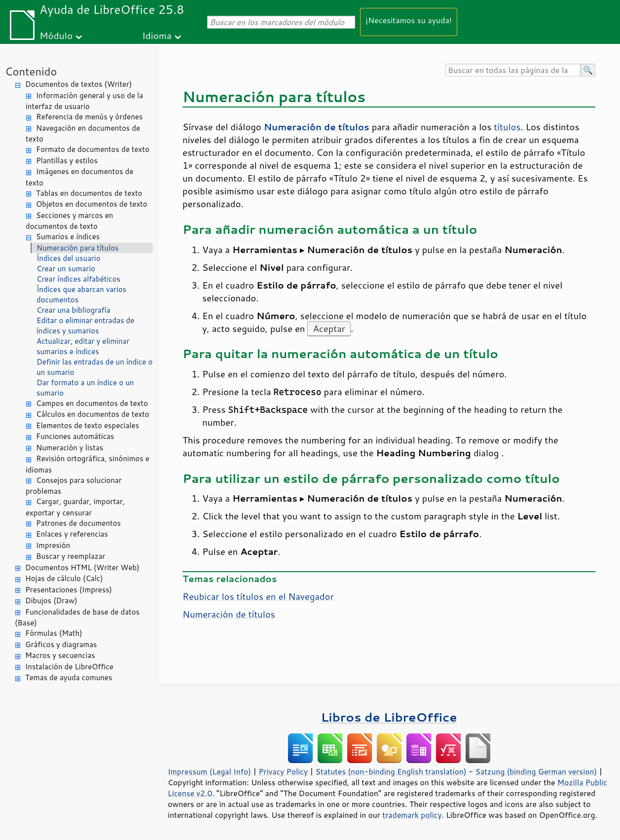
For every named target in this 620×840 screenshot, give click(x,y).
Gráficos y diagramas (61, 644)
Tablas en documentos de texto (89, 193)
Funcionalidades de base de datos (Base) (77, 618)
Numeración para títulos (78, 248)
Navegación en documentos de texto (83, 134)
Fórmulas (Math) (54, 633)
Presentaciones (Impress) (69, 590)
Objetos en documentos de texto (92, 204)
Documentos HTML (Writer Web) (82, 567)
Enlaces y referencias (72, 534)
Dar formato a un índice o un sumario (85, 388)
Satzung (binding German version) (536, 771)
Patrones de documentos (78, 523)
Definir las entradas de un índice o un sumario (94, 367)
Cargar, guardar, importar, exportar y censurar (75, 507)
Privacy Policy (283, 771)
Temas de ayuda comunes (69, 677)
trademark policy (412, 815)
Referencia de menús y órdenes (89, 117)
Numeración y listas (70, 448)
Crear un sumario (66, 269)
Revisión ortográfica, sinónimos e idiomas (88, 464)
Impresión (53, 545)
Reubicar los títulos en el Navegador (258, 596)
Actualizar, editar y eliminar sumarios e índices (83, 346)
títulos (507, 127)
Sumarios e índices (68, 237)
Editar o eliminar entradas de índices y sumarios (85, 326)
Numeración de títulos (229, 614)
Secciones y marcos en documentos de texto (69, 221)
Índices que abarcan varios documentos (81, 294)
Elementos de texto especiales (88, 425)
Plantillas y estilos (67, 161)
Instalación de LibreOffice (69, 667)
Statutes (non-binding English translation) (391, 771)
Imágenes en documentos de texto (79, 177)
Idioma (157, 35)
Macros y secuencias (60, 655)
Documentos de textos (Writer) (79, 84)
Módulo (56, 35)
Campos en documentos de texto (92, 403)
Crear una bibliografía (73, 310)
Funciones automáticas (75, 436)
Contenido (31, 71)
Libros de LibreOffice (389, 717)
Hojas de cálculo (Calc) (64, 578)
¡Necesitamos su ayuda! (409, 20)
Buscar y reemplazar (71, 556)
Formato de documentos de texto (93, 149)
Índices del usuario (69, 258)
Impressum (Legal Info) (209, 771)
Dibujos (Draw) (51, 601)
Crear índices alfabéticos (78, 279)
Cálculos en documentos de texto (93, 414)
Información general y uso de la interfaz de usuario (84, 101)
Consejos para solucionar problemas (74, 486)
